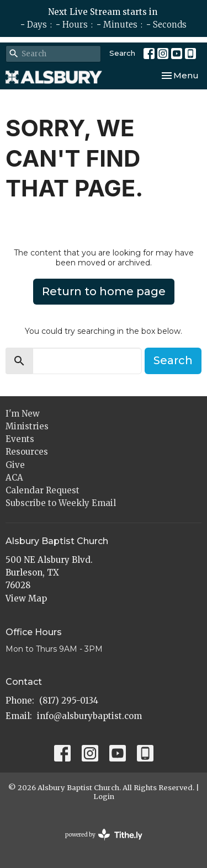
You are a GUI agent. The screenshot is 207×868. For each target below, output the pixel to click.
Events (20, 439)
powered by (104, 835)
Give (15, 465)
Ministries (27, 426)
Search (122, 53)
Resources (27, 452)
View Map (26, 598)
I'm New (23, 414)
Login (104, 797)
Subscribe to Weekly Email (61, 503)
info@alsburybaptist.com (89, 716)
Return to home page (104, 291)
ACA (14, 478)
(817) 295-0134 (69, 701)
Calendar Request (43, 490)
